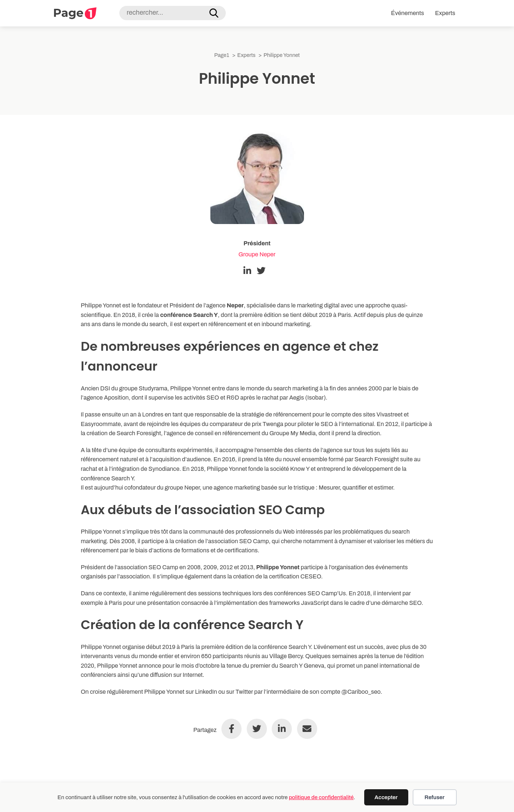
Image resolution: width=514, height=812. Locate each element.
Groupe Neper (257, 254)
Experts (445, 13)
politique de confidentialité (321, 797)
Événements (408, 13)
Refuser (434, 797)
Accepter (386, 797)
